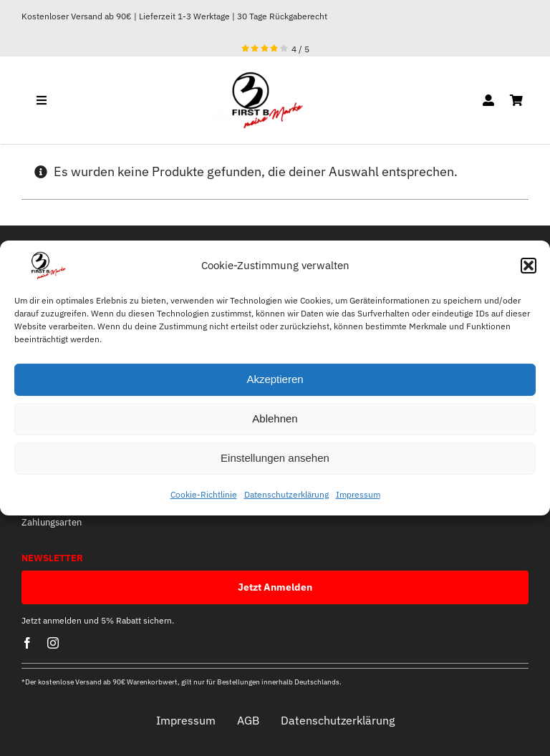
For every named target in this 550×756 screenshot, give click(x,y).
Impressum (358, 494)
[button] (529, 266)
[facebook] (27, 643)
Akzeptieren (275, 379)
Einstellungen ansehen (275, 458)
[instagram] (53, 643)
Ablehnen (275, 418)
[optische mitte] (251, 77)
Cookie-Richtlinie (204, 494)
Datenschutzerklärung (286, 494)
